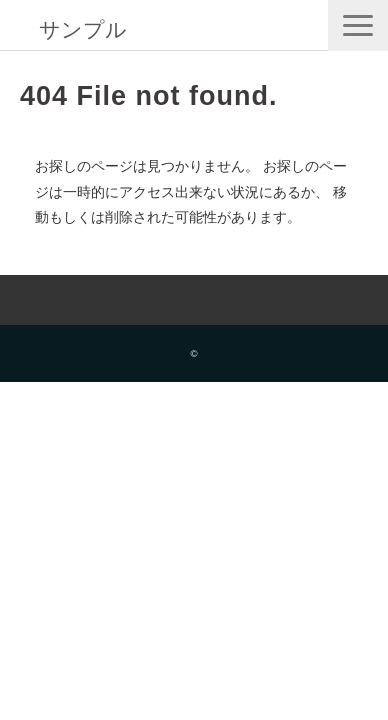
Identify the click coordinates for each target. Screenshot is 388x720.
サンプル (83, 29)
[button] (358, 25)
